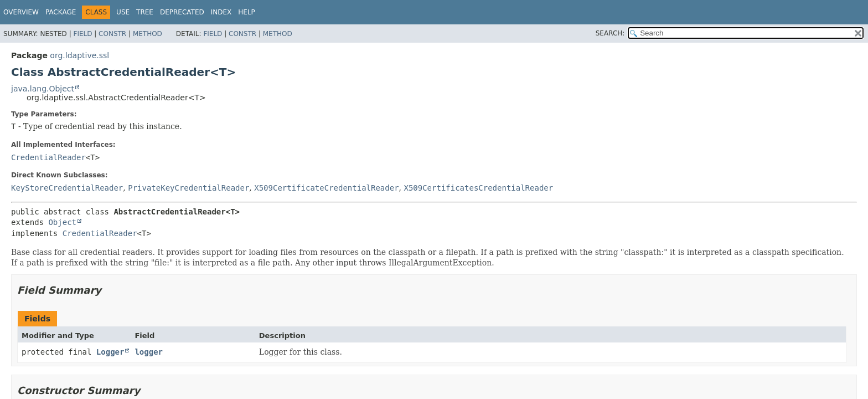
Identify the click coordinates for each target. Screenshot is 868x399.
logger (149, 352)
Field (82, 34)
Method (148, 34)
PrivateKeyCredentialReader (188, 188)
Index (221, 12)
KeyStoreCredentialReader (67, 188)
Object (62, 222)
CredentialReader (48, 157)
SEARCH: (610, 33)
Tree (145, 12)
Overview (21, 12)
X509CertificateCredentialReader (326, 188)
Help (247, 12)
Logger (110, 352)
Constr (112, 34)
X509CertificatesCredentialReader (478, 188)
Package (61, 12)
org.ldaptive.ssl (79, 55)
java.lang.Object (43, 89)
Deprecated (182, 12)
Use (123, 12)
